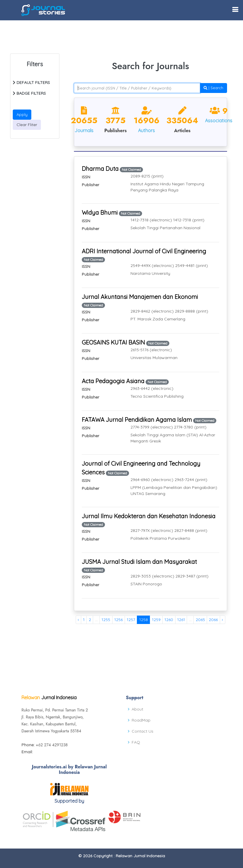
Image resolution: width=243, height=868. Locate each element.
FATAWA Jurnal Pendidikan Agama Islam (137, 420)
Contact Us (143, 731)
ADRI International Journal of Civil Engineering (144, 251)
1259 (156, 620)
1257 (131, 620)
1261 (181, 620)
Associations (219, 121)
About (137, 709)
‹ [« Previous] (78, 620)
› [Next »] (222, 620)
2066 (213, 620)
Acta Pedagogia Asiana (113, 381)
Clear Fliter (27, 125)
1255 (106, 620)
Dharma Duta (100, 169)
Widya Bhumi (100, 212)
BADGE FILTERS (29, 93)
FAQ (136, 742)
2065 (200, 620)
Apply (22, 114)
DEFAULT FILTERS (31, 83)
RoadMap (141, 720)
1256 (118, 620)
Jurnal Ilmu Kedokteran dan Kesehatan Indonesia (149, 516)
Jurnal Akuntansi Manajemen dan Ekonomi (140, 297)
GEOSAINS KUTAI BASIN (113, 342)
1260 (169, 620)
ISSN (86, 177)
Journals (84, 130)
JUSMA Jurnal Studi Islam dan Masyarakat (139, 562)
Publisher (90, 185)
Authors (146, 130)
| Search (213, 88)
